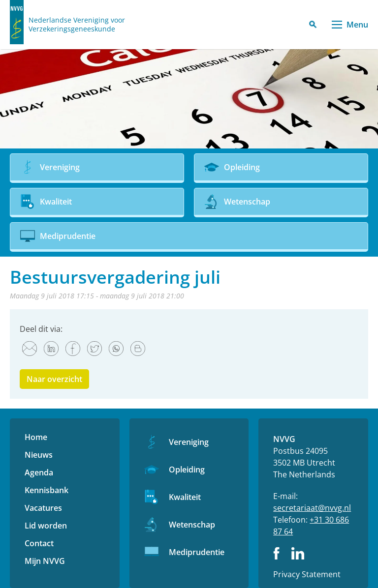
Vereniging (189, 442)
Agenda (39, 472)
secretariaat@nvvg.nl (312, 508)
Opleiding (187, 470)
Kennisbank (47, 490)
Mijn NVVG (45, 561)
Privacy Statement (307, 574)
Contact (39, 543)
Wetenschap (192, 525)
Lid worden (46, 526)
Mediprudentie (197, 552)
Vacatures (43, 508)
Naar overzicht (54, 379)
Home (36, 437)
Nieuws (39, 455)
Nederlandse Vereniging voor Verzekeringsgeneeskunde (77, 25)
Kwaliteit (185, 497)
